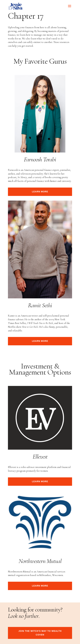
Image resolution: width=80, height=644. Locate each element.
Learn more (40, 192)
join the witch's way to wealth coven (40, 633)
